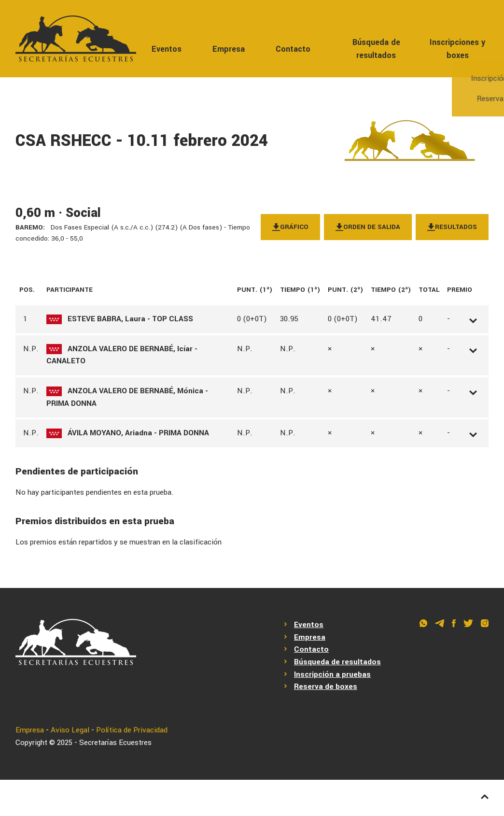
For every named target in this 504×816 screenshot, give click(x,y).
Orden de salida (368, 227)
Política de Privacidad (132, 730)
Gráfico (290, 227)
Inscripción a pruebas (332, 674)
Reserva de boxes (326, 687)
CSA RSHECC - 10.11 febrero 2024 (142, 141)
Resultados (452, 227)
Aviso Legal (70, 730)
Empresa (229, 49)
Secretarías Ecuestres (115, 743)
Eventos (167, 49)
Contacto (293, 49)
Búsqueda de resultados (376, 49)
